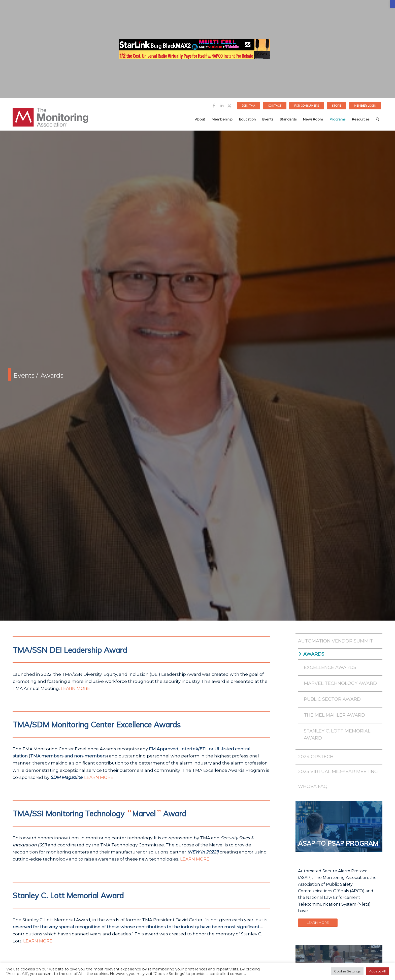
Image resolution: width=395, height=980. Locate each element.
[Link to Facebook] (214, 106)
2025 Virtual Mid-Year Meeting (338, 772)
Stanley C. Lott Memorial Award (337, 734)
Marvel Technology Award (340, 683)
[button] (392, 4)
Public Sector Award (332, 699)
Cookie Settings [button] (347, 971)
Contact (275, 106)
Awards (314, 654)
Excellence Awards (330, 667)
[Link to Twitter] (229, 106)
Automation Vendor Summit (335, 641)
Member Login (365, 106)
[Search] (377, 119)
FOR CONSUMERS (307, 106)
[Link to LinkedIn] (222, 106)
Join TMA (249, 106)
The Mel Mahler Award (334, 715)
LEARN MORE (75, 688)
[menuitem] (249, 106)
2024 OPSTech (316, 757)
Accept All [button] (377, 971)
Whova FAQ (313, 786)
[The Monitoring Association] (50, 119)
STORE (336, 106)
